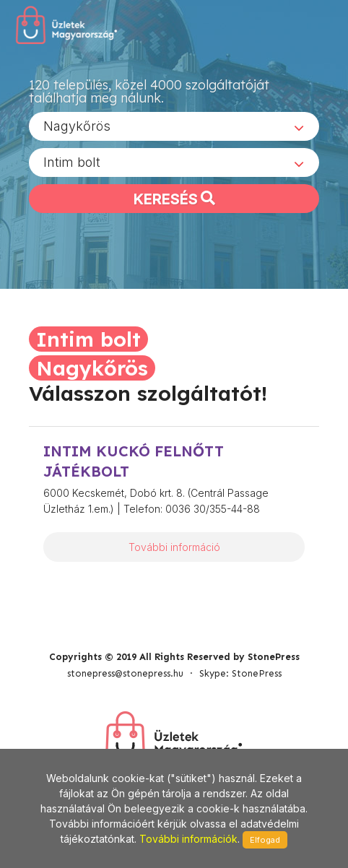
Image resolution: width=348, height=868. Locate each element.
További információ (174, 547)
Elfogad (265, 840)
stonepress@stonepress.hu (125, 673)
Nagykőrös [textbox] (77, 126)
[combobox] (174, 126)
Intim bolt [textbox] (72, 162)
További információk (188, 839)
